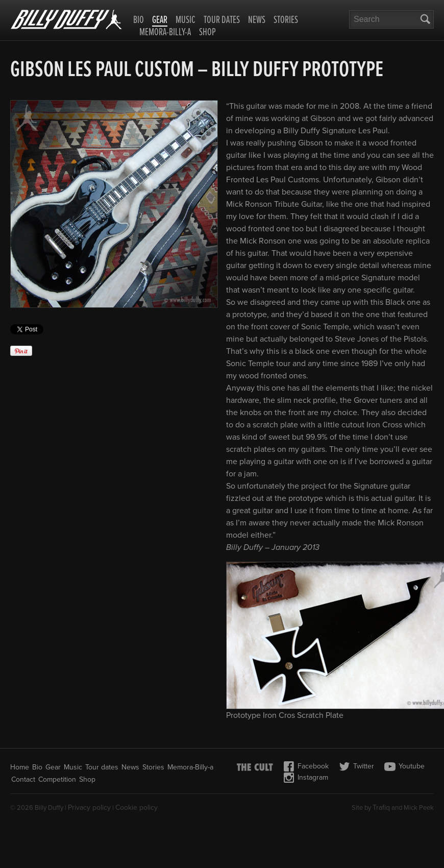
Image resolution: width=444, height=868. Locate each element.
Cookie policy (137, 807)
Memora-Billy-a (165, 33)
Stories (286, 20)
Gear (160, 21)
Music (186, 20)
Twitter (356, 766)
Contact (23, 779)
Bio (139, 20)
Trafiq (381, 807)
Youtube (404, 766)
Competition (57, 779)
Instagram (306, 778)
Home (20, 767)
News (257, 20)
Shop (207, 33)
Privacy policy (89, 807)
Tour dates (222, 20)
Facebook (306, 766)
